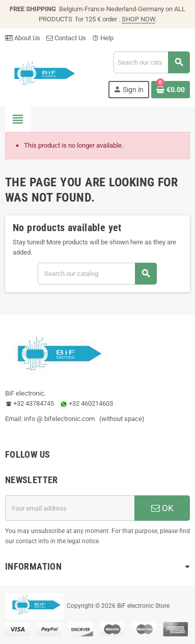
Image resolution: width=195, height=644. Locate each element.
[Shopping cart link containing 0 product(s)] (171, 90)
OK (162, 508)
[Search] (151, 62)
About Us (23, 38)
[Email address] (70, 508)
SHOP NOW (138, 19)
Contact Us (66, 38)
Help (103, 38)
